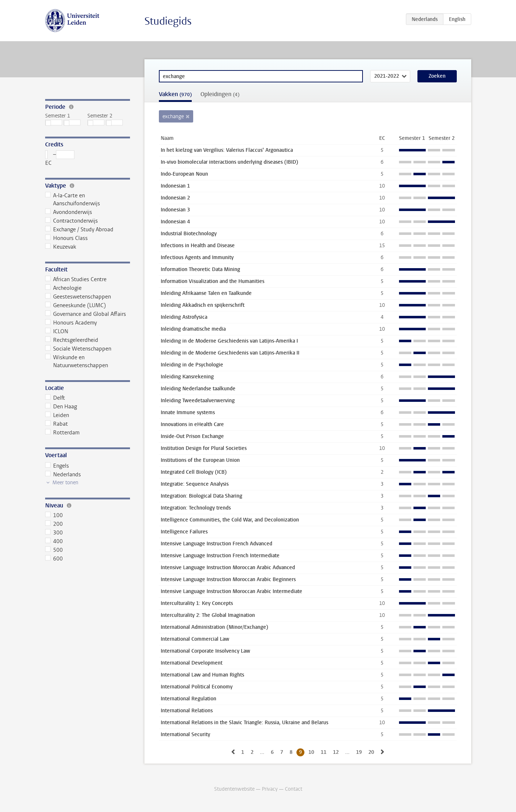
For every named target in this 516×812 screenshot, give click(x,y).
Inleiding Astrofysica (184, 317)
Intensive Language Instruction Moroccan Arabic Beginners (228, 579)
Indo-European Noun (184, 174)
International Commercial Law (195, 639)
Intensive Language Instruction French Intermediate (220, 556)
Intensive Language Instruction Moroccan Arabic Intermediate (231, 591)
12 (336, 752)
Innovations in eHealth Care (192, 424)
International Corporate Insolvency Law (205, 651)
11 (324, 752)
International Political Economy (197, 687)
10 (311, 752)
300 (54, 533)
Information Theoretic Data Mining (200, 269)
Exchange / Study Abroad (79, 229)
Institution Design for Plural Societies (204, 448)
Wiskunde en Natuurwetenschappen (77, 361)
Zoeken (437, 76)
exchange (173, 117)
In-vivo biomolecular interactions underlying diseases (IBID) (229, 162)
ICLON (57, 331)
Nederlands (63, 474)
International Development (192, 663)
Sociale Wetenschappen (78, 349)
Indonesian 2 (175, 198)
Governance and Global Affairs (86, 314)
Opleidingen (220, 94)
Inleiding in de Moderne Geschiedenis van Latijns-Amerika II (230, 353)
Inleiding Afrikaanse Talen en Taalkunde (206, 293)
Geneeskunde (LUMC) (76, 305)
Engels (57, 466)
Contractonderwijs (72, 221)
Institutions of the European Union (200, 460)
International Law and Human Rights (202, 675)
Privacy (270, 789)
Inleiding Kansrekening (187, 377)
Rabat (57, 424)
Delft (55, 398)
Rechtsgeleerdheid (72, 340)
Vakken (175, 94)
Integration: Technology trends (196, 508)
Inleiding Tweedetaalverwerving (198, 401)
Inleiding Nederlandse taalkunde (198, 389)
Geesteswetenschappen (78, 297)
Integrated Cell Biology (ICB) (194, 472)
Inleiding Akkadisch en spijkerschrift (203, 305)
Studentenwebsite (234, 789)
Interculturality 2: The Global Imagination (208, 615)
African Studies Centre (76, 279)
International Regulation (188, 699)
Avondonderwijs (69, 212)
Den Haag (61, 407)
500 (54, 550)
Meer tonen (65, 483)
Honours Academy (71, 323)
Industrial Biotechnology (189, 234)
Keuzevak (61, 247)
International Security (185, 734)
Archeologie (64, 288)
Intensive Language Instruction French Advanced (216, 544)
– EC (60, 158)
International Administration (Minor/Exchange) (214, 627)
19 (359, 752)
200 (54, 524)
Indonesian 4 (175, 222)
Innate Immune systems (188, 413)
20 (371, 752)
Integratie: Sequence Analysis (195, 484)
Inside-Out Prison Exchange (192, 436)
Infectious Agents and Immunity (197, 257)
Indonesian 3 (175, 210)
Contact (294, 789)
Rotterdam (62, 433)
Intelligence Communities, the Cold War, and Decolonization (230, 520)
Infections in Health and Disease (198, 246)
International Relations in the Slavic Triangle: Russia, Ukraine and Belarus (244, 723)
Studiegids (168, 21)
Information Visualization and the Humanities (213, 281)
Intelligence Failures (184, 532)
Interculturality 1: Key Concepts (197, 603)
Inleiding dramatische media (193, 329)
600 (54, 559)
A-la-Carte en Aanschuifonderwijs (73, 199)
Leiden (57, 415)
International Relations (187, 711)
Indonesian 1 (175, 186)
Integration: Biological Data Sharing (201, 496)
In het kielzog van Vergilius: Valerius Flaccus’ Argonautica (227, 150)
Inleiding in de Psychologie (192, 365)
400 (54, 541)
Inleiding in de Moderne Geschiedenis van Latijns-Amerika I (229, 341)
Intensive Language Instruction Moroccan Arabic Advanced (228, 568)
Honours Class (67, 238)
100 (54, 515)
